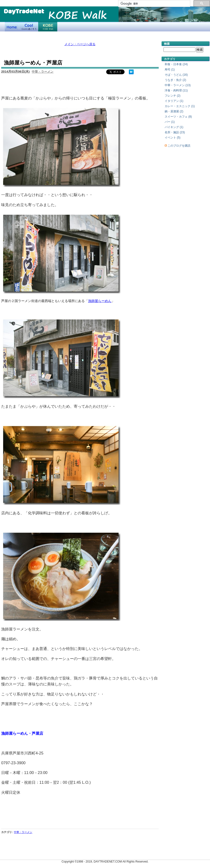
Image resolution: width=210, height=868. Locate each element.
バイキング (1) (174, 127)
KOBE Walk (78, 16)
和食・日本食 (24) (176, 64)
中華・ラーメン (43, 72)
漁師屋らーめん (100, 301)
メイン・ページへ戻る (80, 44)
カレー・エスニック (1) (180, 106)
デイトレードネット (12, 27)
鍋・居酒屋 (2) (174, 111)
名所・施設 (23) (175, 132)
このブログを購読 (179, 146)
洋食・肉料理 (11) (176, 90)
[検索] (154, 4)
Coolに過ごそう (29, 27)
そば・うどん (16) (176, 75)
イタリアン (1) (174, 101)
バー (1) (170, 122)
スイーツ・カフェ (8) (178, 117)
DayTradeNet (24, 12)
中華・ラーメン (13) (178, 85)
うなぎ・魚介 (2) (175, 80)
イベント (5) (173, 138)
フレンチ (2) (173, 96)
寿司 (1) (170, 69)
